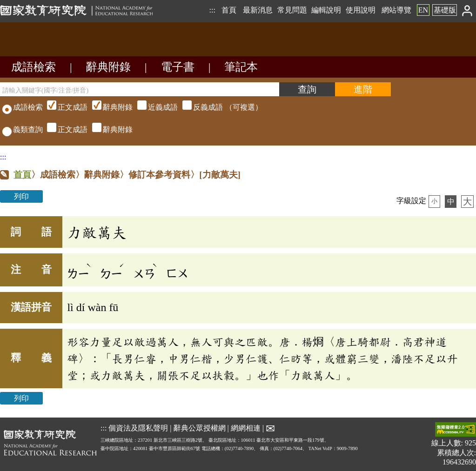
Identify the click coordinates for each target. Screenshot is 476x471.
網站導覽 (396, 10)
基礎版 (445, 10)
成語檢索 (34, 67)
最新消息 (258, 10)
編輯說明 (326, 10)
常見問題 (292, 10)
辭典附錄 (108, 67)
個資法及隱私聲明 (138, 428)
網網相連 (246, 428)
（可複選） (154, 107)
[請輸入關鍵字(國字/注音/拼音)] (140, 89)
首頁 (229, 10)
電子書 (178, 67)
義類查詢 (23, 129)
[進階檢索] (363, 89)
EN (423, 10)
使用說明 (361, 10)
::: (212, 10)
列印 (21, 196)
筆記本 (241, 67)
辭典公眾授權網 (200, 428)
